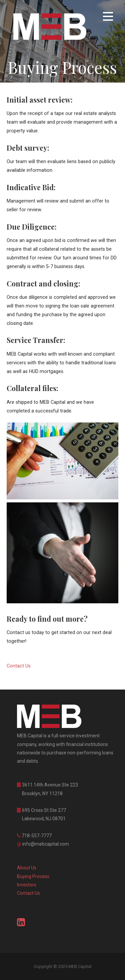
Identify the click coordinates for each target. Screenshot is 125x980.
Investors (27, 885)
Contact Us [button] (19, 666)
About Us (27, 868)
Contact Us (28, 893)
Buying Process (33, 876)
